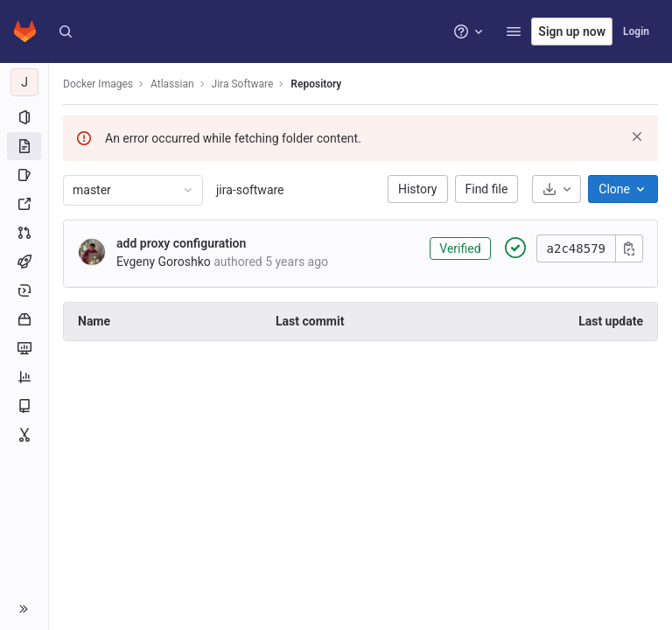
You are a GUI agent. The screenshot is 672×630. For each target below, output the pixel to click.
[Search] (66, 31)
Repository (316, 84)
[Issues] (24, 175)
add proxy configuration (181, 243)
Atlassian (172, 84)
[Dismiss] (637, 136)
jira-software (250, 190)
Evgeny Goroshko (164, 262)
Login (636, 31)
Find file (487, 189)
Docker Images (98, 84)
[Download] (556, 189)
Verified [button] (460, 248)
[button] (514, 31)
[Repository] (24, 146)
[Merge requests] (24, 233)
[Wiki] (24, 406)
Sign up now (572, 31)
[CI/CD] (24, 262)
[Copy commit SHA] (629, 248)
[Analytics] (24, 377)
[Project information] (24, 117)
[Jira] (24, 204)
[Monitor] (24, 348)
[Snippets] (24, 435)
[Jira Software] (24, 82)
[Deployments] (24, 290)
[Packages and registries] (24, 319)
